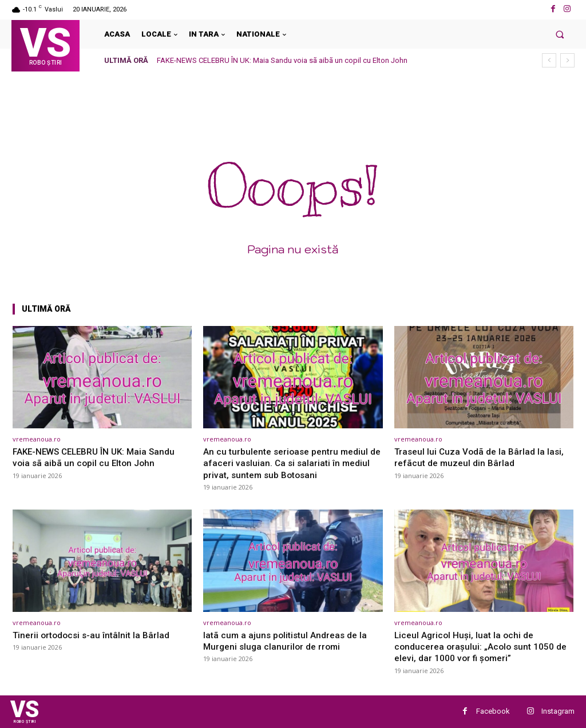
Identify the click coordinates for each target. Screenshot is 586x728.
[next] (567, 60)
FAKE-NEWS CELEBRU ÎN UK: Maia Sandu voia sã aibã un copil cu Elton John (282, 60)
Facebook (493, 711)
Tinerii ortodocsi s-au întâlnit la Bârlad (95, 635)
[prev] (549, 60)
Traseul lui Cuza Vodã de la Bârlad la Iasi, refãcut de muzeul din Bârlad (483, 457)
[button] (560, 34)
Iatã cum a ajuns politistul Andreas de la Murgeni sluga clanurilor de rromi (289, 641)
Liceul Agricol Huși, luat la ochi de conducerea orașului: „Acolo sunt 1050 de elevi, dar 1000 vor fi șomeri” (479, 647)
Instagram (558, 711)
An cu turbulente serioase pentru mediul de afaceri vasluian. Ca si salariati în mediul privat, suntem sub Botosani (291, 463)
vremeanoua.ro (37, 439)
